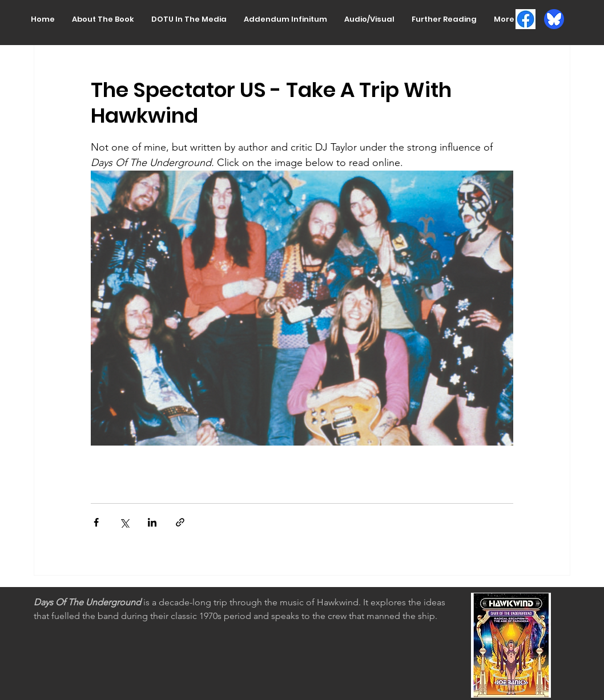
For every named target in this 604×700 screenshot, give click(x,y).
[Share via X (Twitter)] (124, 522)
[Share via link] (180, 522)
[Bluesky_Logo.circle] (554, 19)
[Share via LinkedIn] (152, 522)
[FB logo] (526, 19)
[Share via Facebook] (96, 522)
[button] (103, 19)
